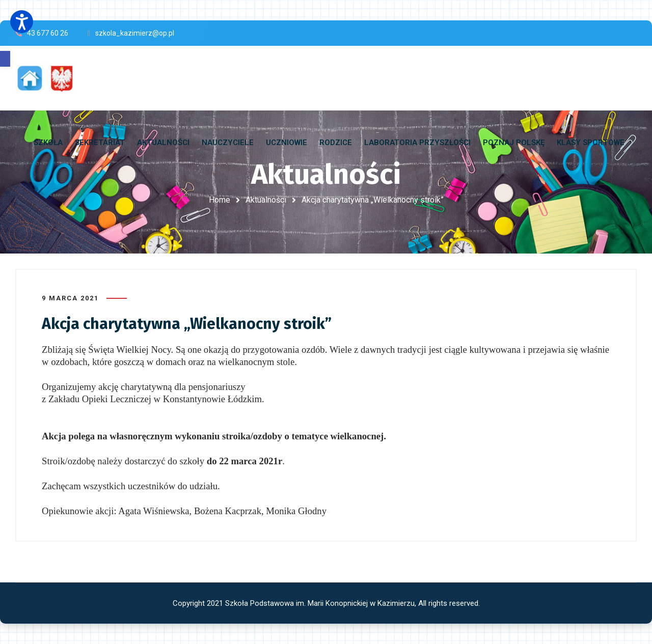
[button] (5, 59)
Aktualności (266, 200)
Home (220, 200)
